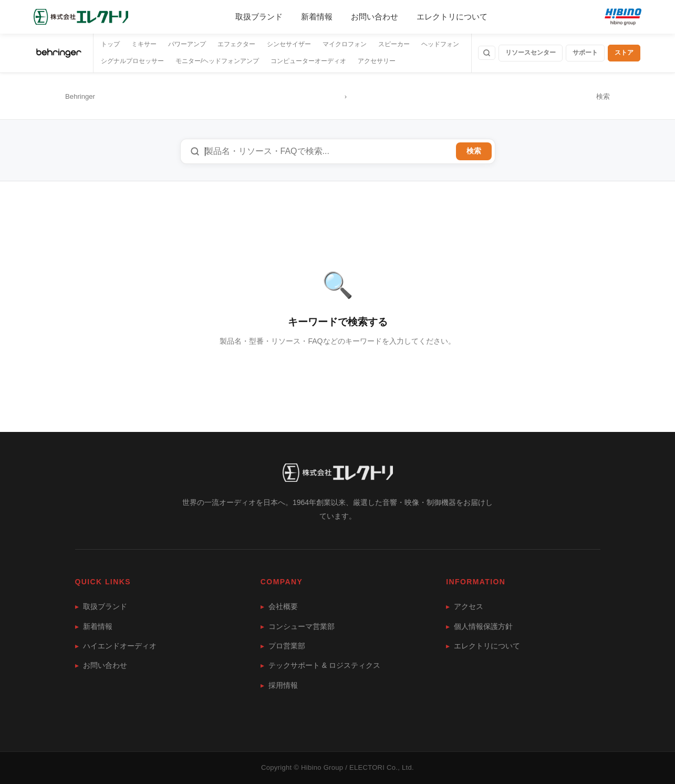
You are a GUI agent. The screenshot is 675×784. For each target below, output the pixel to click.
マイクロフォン (345, 44)
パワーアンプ (187, 44)
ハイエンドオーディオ (116, 646)
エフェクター (236, 44)
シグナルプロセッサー (132, 61)
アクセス (465, 606)
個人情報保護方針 (479, 626)
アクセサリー (377, 61)
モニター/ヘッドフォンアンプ (217, 61)
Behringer (80, 96)
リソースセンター (531, 53)
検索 (474, 151)
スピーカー (394, 44)
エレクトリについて (452, 17)
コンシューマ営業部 (298, 626)
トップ (110, 44)
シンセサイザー (289, 44)
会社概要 (279, 606)
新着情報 (317, 17)
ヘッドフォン (440, 44)
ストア (624, 53)
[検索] (487, 53)
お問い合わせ (375, 17)
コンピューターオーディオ (308, 61)
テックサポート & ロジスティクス (320, 665)
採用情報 (279, 685)
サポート (585, 53)
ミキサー (144, 44)
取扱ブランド (259, 17)
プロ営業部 (283, 646)
